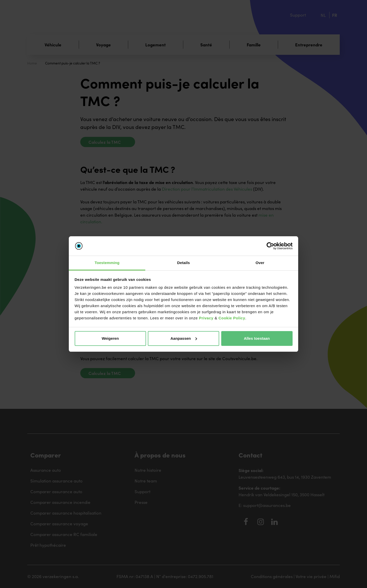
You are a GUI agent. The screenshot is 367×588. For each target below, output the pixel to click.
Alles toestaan (257, 338)
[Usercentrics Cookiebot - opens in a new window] (270, 246)
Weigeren (110, 338)
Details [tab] (183, 263)
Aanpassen (184, 338)
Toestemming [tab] (107, 263)
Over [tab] (260, 263)
